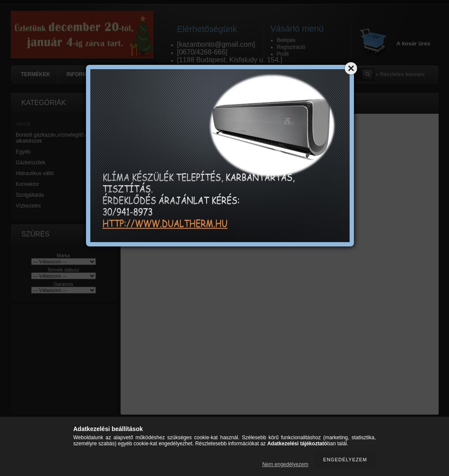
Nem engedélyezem (285, 464)
